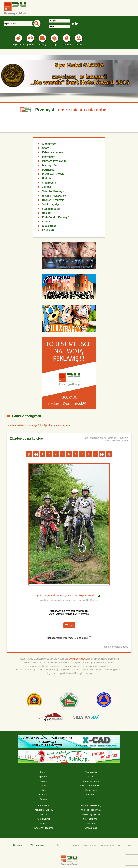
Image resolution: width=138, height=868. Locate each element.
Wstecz (70, 625)
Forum (44, 772)
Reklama (44, 795)
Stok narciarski (51, 209)
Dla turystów (50, 165)
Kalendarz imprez (52, 152)
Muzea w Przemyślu (54, 161)
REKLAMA (48, 230)
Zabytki (46, 187)
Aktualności (49, 144)
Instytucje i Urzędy (53, 174)
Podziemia (48, 170)
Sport (45, 148)
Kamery (44, 786)
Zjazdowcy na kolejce (56, 425)
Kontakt (47, 222)
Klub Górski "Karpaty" (55, 217)
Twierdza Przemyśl (53, 191)
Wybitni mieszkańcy (54, 196)
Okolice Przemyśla (53, 200)
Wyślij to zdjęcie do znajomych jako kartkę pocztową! (65, 596)
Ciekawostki (49, 183)
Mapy (43, 790)
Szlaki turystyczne (53, 204)
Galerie (43, 781)
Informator (48, 157)
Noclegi (47, 213)
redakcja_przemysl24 (29, 425)
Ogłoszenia (44, 776)
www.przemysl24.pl (78, 659)
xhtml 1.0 (121, 845)
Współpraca (49, 226)
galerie (10, 425)
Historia (47, 178)
